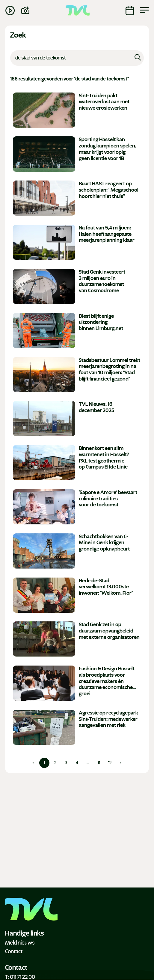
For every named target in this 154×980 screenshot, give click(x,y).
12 (110, 763)
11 (99, 763)
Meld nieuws (20, 943)
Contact (14, 951)
